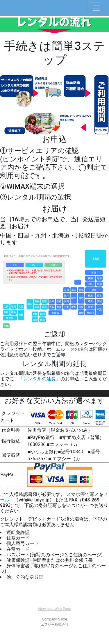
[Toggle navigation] (96, 8)
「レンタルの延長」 (40, 379)
